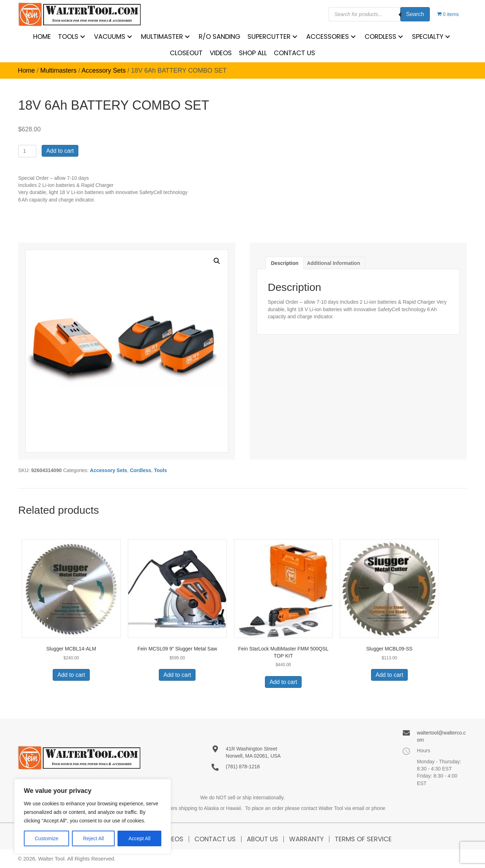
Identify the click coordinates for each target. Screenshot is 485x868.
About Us (262, 839)
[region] (93, 816)
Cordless (141, 470)
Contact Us (215, 839)
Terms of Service (363, 839)
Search (415, 14)
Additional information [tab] (333, 263)
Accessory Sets (104, 70)
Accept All (139, 838)
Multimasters (58, 70)
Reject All (93, 838)
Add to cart (60, 151)
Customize (47, 838)
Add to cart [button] (71, 675)
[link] (42, 37)
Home (26, 70)
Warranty (306, 839)
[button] (217, 261)
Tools (160, 470)
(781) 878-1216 (243, 767)
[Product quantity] (27, 151)
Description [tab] (285, 263)
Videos (172, 839)
